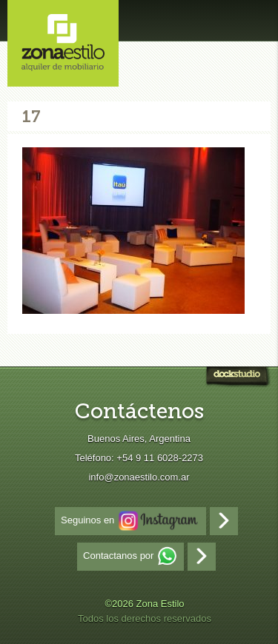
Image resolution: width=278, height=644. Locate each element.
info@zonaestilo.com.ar (139, 477)
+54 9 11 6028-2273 (160, 458)
